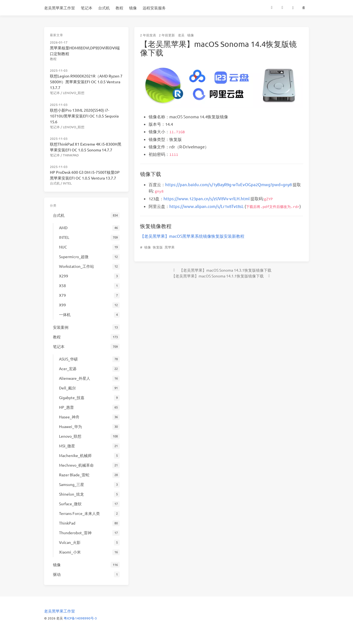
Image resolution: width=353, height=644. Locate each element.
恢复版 (158, 247)
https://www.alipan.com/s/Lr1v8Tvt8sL (207, 206)
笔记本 (87, 8)
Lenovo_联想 (74, 93)
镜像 (133, 8)
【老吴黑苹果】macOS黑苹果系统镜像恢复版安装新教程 (192, 236)
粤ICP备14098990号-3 (80, 618)
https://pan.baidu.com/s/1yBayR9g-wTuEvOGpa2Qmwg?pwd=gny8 (228, 184)
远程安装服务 (154, 8)
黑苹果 (170, 247)
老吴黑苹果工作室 (60, 8)
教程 (119, 8)
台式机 (104, 8)
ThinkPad (71, 155)
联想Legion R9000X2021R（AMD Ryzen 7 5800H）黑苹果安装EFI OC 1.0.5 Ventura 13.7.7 (86, 82)
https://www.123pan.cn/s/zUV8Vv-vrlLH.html (207, 198)
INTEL (67, 183)
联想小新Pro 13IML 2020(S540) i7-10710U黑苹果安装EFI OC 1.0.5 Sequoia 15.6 (84, 116)
